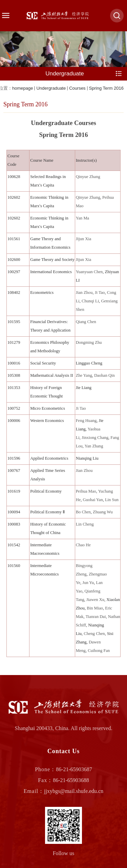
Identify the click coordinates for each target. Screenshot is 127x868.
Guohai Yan (93, 500)
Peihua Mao (86, 491)
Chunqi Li (90, 301)
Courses (77, 88)
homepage (23, 88)
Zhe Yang (84, 375)
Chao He (83, 545)
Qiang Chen (86, 322)
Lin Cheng (85, 524)
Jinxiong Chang (95, 438)
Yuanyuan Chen (89, 272)
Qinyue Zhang (88, 177)
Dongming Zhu (89, 342)
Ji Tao (100, 293)
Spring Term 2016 (106, 88)
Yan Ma (82, 218)
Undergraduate (51, 88)
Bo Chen (83, 512)
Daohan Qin (104, 375)
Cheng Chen (94, 634)
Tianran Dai (96, 617)
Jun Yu (88, 583)
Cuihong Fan (99, 651)
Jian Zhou (84, 293)
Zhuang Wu (103, 512)
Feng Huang (86, 421)
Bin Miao (95, 608)
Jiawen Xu (95, 600)
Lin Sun (112, 500)
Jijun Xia (84, 239)
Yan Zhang (94, 446)
